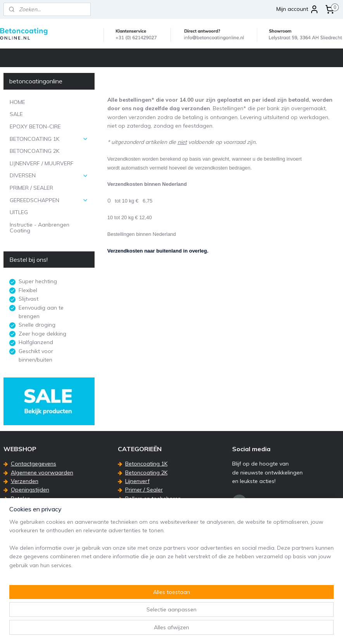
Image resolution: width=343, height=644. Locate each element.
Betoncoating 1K (146, 464)
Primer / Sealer (144, 490)
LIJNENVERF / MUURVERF (42, 163)
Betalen (21, 499)
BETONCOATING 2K (34, 151)
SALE (16, 114)
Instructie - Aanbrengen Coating (40, 228)
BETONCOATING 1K (49, 139)
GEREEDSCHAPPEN (49, 200)
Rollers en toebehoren (153, 499)
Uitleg (133, 507)
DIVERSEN (49, 175)
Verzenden (25, 481)
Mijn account (298, 9)
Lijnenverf (137, 481)
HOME (17, 102)
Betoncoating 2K (146, 473)
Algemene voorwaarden (42, 473)
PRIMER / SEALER (31, 188)
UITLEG (19, 212)
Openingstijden (30, 490)
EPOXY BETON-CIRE (35, 126)
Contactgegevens (34, 464)
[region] (120, 605)
